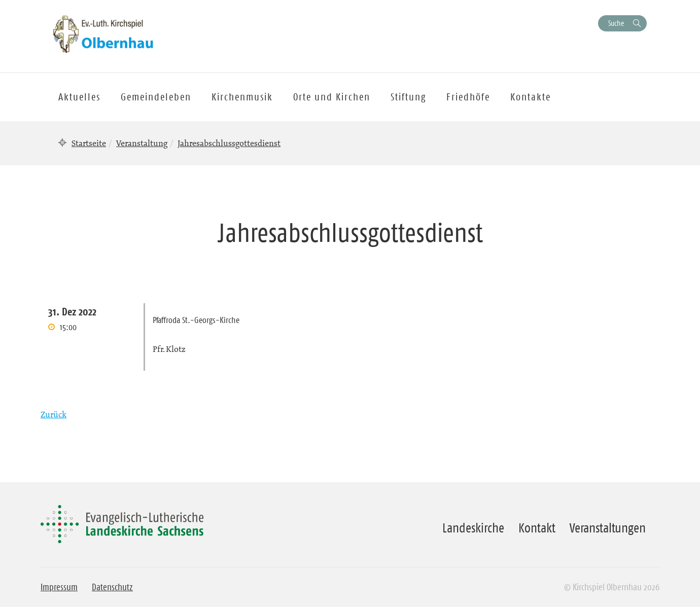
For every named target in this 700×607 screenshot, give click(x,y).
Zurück (54, 414)
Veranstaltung (142, 143)
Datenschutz (112, 587)
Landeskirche (473, 528)
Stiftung (408, 97)
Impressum (59, 587)
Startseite (89, 143)
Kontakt (537, 528)
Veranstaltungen (608, 528)
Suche (616, 23)
